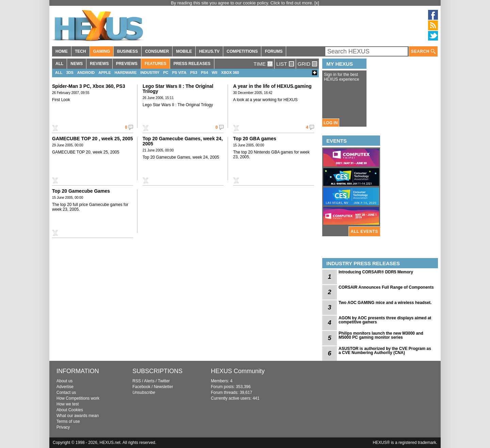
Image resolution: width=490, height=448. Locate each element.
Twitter (164, 381)
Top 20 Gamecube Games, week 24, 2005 (183, 141)
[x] (317, 3)
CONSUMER (157, 51)
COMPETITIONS (242, 51)
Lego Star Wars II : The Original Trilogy (178, 89)
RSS (137, 381)
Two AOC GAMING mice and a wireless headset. (385, 303)
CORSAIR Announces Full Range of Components (386, 287)
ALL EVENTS (364, 231)
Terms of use (68, 421)
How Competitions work (78, 398)
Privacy (63, 427)
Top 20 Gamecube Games (81, 191)
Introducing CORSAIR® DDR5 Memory (376, 272)
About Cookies (70, 410)
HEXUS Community (238, 371)
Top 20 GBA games (255, 139)
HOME (62, 51)
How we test (68, 404)
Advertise (65, 387)
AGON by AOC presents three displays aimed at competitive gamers (385, 320)
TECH (80, 51)
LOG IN (331, 123)
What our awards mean (78, 416)
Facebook (141, 387)
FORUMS (274, 51)
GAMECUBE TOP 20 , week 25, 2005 (93, 139)
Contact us (66, 393)
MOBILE (184, 51)
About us (64, 381)
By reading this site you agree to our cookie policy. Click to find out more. (243, 3)
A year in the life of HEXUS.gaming (272, 86)
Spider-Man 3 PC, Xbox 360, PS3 (89, 86)
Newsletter (164, 387)
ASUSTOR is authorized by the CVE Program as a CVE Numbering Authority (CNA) (385, 351)
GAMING (102, 51)
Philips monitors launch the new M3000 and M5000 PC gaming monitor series (381, 335)
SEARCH (423, 52)
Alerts (149, 381)
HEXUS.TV (209, 51)
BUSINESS (127, 51)
